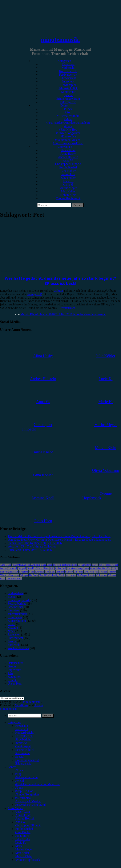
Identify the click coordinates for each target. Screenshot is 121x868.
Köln (47, 572)
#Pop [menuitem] (18, 774)
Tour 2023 (44, 575)
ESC (52, 568)
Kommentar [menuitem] (22, 753)
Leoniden (60, 572)
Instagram (23, 572)
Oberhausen (14, 575)
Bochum (82, 565)
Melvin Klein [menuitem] (23, 856)
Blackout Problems (62, 565)
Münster (4, 575)
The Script (34, 575)
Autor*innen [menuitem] (15, 808)
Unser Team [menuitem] (23, 812)
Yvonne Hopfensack (68, 198)
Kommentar (68, 92)
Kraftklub (40, 572)
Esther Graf (61, 568)
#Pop (68, 112)
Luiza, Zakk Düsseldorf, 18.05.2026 (30, 550)
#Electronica (68, 136)
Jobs (10, 673)
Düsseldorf (32, 568)
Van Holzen (71, 575)
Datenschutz (15, 663)
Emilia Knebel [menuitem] (24, 829)
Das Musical (112, 565)
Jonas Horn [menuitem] (22, 836)
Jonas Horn (68, 174)
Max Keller (68, 191)
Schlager (24, 575)
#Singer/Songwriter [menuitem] (27, 794)
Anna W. (68, 160)
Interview (68, 81)
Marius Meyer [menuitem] (24, 849)
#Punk (68, 126)
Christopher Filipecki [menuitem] (28, 825)
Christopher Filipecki (68, 164)
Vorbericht (68, 68)
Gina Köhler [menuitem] (23, 832)
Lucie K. (68, 181)
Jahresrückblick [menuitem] (25, 750)
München (112, 572)
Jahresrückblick (68, 88)
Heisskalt (14, 572)
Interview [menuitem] (21, 743)
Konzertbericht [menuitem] (24, 733)
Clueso (102, 565)
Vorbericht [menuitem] (22, 729)
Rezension (68, 64)
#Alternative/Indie (68, 116)
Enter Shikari (43, 568)
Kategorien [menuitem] (14, 722)
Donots (3, 568)
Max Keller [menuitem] (22, 853)
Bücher (12, 597)
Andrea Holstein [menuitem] (25, 818)
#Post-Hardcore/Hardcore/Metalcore (68, 123)
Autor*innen (64, 147)
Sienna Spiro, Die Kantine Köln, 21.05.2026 (35, 543)
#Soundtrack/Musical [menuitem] (28, 801)
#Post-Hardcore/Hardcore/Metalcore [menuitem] (38, 784)
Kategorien (64, 61)
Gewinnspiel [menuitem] (23, 746)
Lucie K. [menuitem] (21, 843)
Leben (11, 624)
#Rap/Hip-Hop (68, 130)
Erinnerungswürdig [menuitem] (27, 760)
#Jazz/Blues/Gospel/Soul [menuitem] (30, 805)
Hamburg (4, 572)
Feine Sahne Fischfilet (100, 568)
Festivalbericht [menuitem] (24, 736)
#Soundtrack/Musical (68, 140)
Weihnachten (102, 575)
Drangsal (22, 568)
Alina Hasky (68, 154)
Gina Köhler (68, 171)
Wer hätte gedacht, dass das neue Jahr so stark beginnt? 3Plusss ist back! (61, 281)
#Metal (68, 119)
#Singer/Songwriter (68, 133)
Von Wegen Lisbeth (86, 575)
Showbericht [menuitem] (23, 739)
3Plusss (59, 291)
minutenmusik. (61, 40)
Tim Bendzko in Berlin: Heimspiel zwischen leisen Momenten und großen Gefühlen (59, 536)
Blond (74, 565)
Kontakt (13, 680)
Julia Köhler (68, 178)
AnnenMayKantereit (21, 565)
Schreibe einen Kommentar (89, 314)
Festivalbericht (68, 75)
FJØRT (115, 568)
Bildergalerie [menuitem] (23, 763)
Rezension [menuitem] (22, 726)
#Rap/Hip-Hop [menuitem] (24, 791)
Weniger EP (34, 294)
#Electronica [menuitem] (23, 798)
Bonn (89, 565)
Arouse (39, 705)
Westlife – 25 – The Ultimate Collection (32, 546)
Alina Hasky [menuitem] (23, 815)
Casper (95, 565)
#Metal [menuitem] (20, 781)
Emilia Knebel (68, 167)
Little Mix (78, 572)
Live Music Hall (91, 572)
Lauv (53, 572)
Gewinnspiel (68, 85)
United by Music (57, 575)
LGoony (69, 572)
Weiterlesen (68, 308)
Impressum (14, 670)
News (11, 631)
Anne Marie (6, 565)
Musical (103, 572)
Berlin (50, 565)
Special (68, 95)
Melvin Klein (68, 195)
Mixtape (13, 628)
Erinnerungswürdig (68, 99)
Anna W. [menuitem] (21, 822)
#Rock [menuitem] (19, 770)
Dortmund (12, 568)
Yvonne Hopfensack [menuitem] (28, 860)
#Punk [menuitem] (19, 788)
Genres (64, 105)
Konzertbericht (68, 71)
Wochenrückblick (18, 648)
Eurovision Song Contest (78, 568)
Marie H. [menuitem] (21, 846)
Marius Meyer (68, 188)
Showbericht (68, 78)
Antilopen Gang (39, 565)
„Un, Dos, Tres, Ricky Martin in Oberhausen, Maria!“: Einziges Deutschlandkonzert (59, 540)
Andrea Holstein (68, 157)
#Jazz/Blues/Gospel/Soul (68, 143)
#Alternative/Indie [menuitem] (26, 777)
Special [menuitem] (20, 757)
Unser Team (68, 150)
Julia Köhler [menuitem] (23, 839)
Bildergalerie (68, 102)
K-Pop (32, 572)
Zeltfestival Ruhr (14, 579)
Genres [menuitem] (12, 767)
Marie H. (68, 185)
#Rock (68, 109)
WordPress (22, 705)
